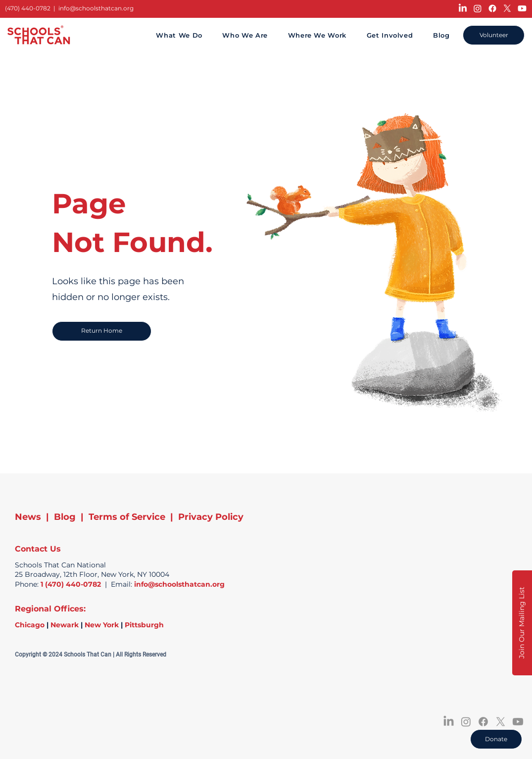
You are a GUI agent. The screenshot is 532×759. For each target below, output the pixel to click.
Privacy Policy (211, 517)
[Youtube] (522, 8)
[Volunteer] (494, 35)
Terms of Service (127, 517)
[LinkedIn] (463, 8)
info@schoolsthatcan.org (96, 8)
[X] (507, 8)
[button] (522, 623)
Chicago (30, 625)
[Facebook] (492, 8)
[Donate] (496, 739)
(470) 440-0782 (28, 8)
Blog (65, 517)
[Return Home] (102, 331)
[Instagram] (478, 8)
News (28, 517)
